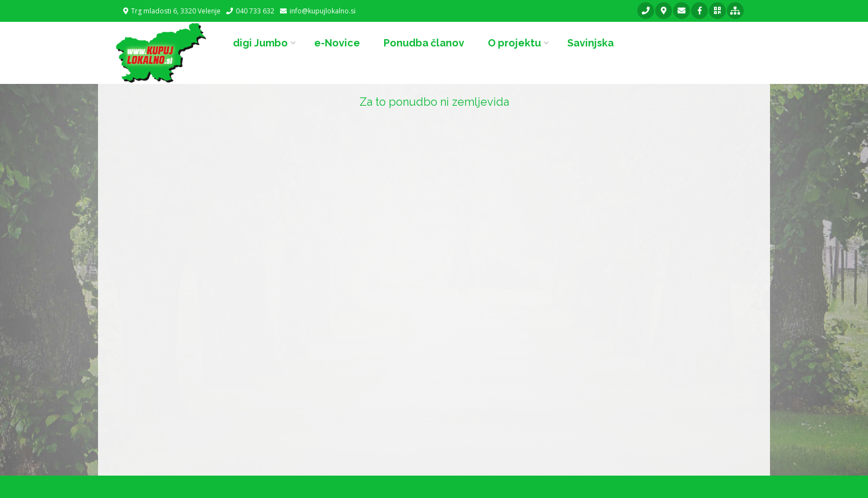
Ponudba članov (424, 43)
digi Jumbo (260, 43)
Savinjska (591, 43)
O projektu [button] (514, 43)
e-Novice (337, 43)
